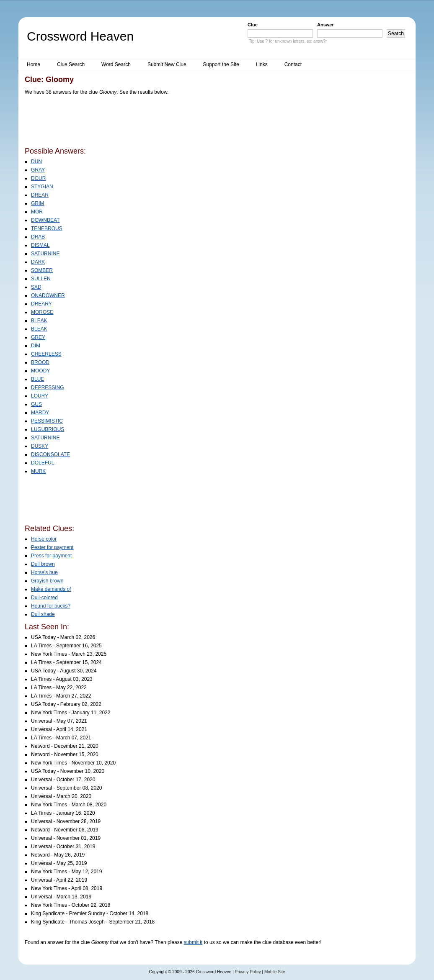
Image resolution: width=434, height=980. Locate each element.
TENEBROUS (47, 228)
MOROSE (42, 312)
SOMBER (42, 270)
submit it (193, 942)
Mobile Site (275, 972)
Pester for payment (52, 547)
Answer (325, 25)
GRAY (38, 170)
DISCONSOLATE (50, 454)
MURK (38, 471)
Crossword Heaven (80, 36)
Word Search (116, 64)
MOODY (40, 371)
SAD (36, 287)
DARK (38, 262)
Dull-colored (44, 598)
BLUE (37, 379)
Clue (253, 25)
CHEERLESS (46, 354)
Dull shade (43, 614)
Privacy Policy (248, 972)
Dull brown (43, 564)
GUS (36, 404)
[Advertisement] (177, 123)
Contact (293, 64)
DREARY (41, 304)
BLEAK (39, 321)
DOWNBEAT (45, 220)
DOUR (38, 178)
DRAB (38, 237)
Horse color (44, 539)
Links (262, 64)
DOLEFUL (43, 463)
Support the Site (221, 64)
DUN (36, 162)
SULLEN (41, 279)
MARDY (40, 413)
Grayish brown (47, 581)
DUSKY (40, 446)
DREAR (40, 195)
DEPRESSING (48, 387)
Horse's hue (44, 572)
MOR (37, 212)
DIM (36, 346)
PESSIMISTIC (47, 421)
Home (34, 64)
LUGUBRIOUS (48, 429)
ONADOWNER (48, 295)
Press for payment (51, 556)
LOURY (40, 396)
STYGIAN (42, 187)
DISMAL (40, 245)
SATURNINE (45, 254)
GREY (38, 337)
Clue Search (71, 64)
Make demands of (51, 589)
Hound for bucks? (51, 606)
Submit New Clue (167, 64)
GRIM (37, 203)
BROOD (40, 362)
